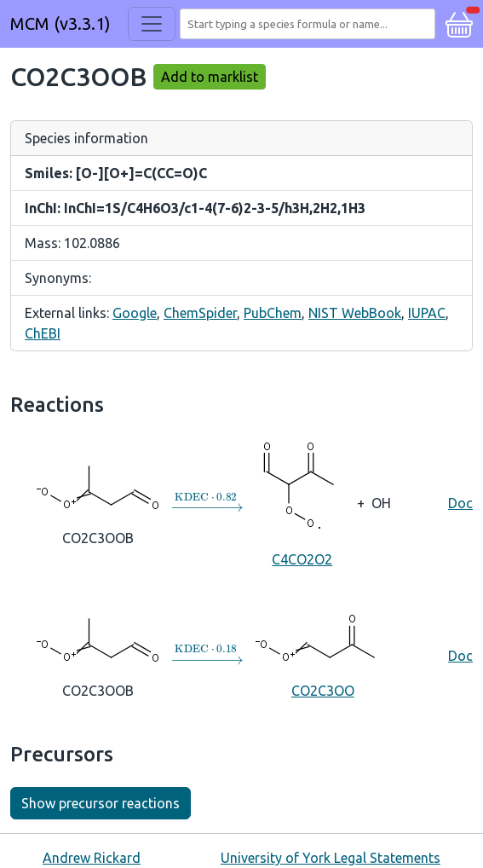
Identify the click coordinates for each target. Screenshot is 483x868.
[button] (459, 22)
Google (135, 313)
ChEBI (43, 333)
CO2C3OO (323, 654)
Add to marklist (210, 77)
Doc (460, 503)
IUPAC (427, 313)
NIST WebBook (355, 313)
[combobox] (311, 24)
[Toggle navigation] (152, 24)
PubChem (273, 313)
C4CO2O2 (302, 502)
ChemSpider (200, 313)
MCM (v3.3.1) (60, 23)
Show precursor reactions (101, 803)
